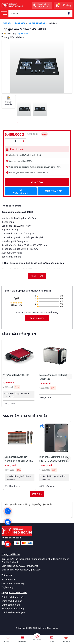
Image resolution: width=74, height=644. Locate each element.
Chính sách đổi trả (11, 605)
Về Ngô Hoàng (9, 580)
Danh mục (23, 641)
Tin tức (51, 641)
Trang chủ (8, 641)
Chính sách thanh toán (13, 597)
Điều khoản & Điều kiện (13, 583)
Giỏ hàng (37, 639)
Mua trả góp (53, 191)
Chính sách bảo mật (12, 601)
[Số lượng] (15, 141)
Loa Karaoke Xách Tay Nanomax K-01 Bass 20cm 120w (18, 461)
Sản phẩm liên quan (19, 334)
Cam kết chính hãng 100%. (21, 161)
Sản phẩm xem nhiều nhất (25, 416)
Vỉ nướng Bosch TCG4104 (16, 375)
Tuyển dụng (8, 587)
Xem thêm (37, 494)
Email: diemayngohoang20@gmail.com (21, 570)
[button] (69, 377)
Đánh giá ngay (37, 318)
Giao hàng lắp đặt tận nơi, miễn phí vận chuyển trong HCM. (35, 167)
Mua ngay (37, 182)
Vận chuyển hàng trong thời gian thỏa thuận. (29, 173)
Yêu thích (66, 641)
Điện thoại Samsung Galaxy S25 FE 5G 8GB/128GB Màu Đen (54, 461)
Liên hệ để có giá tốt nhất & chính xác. (26, 155)
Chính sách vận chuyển (13, 612)
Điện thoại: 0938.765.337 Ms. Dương (20, 566)
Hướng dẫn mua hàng (13, 609)
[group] (37, 67)
